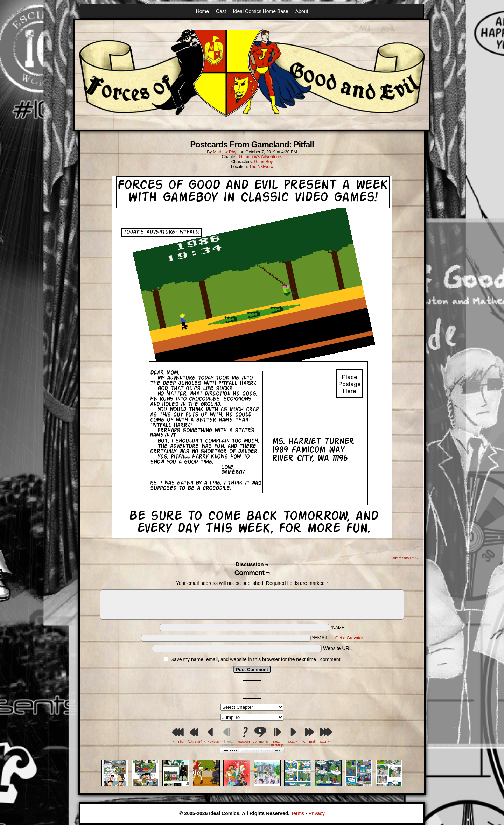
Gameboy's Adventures (261, 157)
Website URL (337, 648)
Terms (297, 813)
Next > (293, 742)
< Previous (211, 742)
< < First (179, 742)
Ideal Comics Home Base (261, 11)
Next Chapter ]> (276, 743)
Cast (221, 11)
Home (202, 11)
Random (244, 742)
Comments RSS (404, 558)
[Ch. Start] (195, 742)
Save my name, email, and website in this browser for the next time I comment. (256, 659)
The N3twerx (261, 167)
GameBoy (263, 162)
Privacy (317, 813)
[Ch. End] (309, 742)
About (302, 11)
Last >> (325, 742)
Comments (260, 735)
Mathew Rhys (226, 152)
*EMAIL (338, 638)
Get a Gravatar (349, 638)
